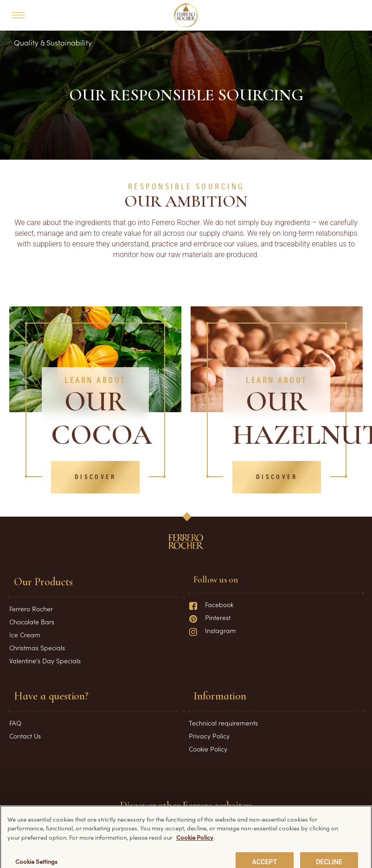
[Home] (186, 15)
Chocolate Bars (32, 622)
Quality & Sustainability (53, 42)
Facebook (211, 604)
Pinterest (210, 617)
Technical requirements (223, 723)
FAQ (15, 723)
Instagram (212, 630)
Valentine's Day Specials (45, 661)
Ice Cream (25, 635)
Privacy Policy (209, 736)
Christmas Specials (37, 648)
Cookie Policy (208, 749)
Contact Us (25, 736)
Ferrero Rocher (31, 609)
